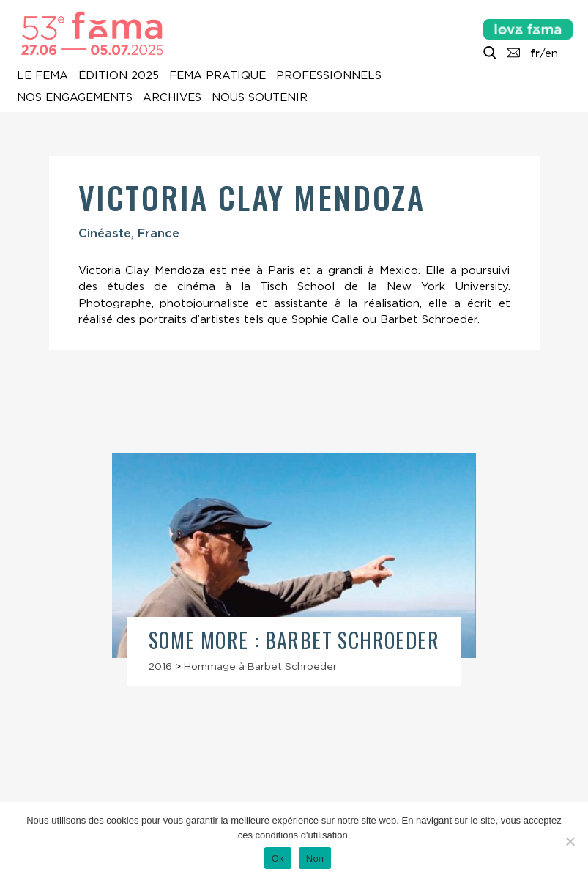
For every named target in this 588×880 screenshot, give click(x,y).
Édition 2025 (119, 75)
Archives (172, 97)
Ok (278, 858)
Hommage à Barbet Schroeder (260, 666)
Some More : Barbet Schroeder (294, 640)
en (551, 53)
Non (315, 858)
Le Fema (42, 75)
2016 (160, 666)
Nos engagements (75, 97)
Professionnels (329, 75)
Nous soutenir (260, 97)
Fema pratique (217, 75)
